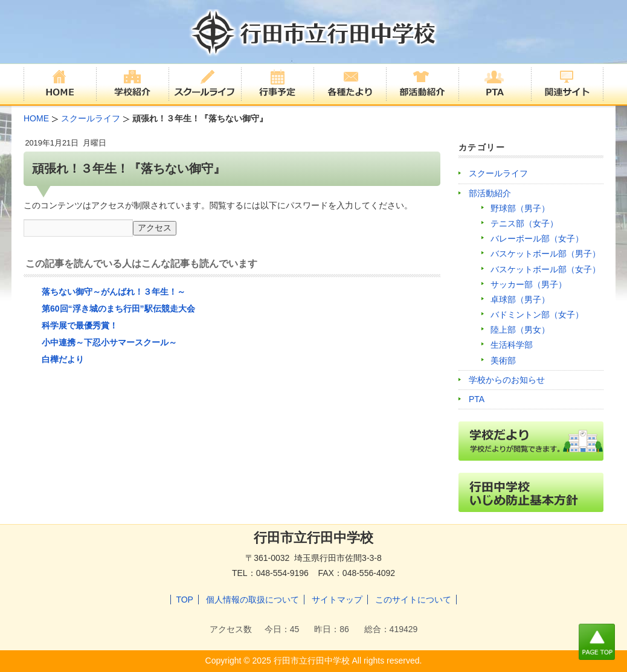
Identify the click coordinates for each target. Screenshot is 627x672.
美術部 (503, 360)
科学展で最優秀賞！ (80, 325)
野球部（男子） (520, 208)
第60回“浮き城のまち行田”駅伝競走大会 (118, 309)
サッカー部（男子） (529, 284)
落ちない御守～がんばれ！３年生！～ (114, 292)
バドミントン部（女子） (537, 315)
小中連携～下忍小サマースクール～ (109, 342)
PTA (477, 399)
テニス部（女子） (524, 223)
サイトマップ (337, 600)
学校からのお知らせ (507, 380)
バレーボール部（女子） (537, 238)
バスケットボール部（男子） (545, 254)
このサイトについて (413, 600)
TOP (185, 600)
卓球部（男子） (520, 299)
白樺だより (63, 359)
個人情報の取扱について (252, 600)
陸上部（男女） (520, 330)
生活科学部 (512, 345)
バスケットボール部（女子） (545, 269)
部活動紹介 (490, 193)
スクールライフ (498, 173)
